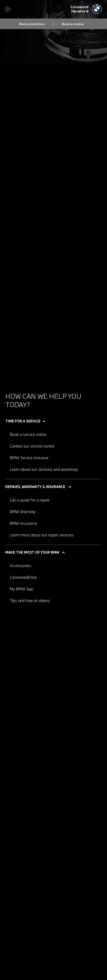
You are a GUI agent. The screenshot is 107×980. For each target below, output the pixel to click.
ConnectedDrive (23, 577)
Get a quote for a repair (30, 500)
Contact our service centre (32, 446)
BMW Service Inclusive (29, 458)
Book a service (73, 24)
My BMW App (22, 589)
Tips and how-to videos (30, 601)
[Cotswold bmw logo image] (86, 9)
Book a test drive (32, 24)
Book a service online (28, 434)
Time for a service (23, 421)
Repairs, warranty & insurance (35, 487)
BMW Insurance (23, 523)
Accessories (20, 566)
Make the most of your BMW (32, 552)
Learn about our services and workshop (44, 469)
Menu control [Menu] (8, 9)
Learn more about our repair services (42, 535)
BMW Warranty (23, 512)
